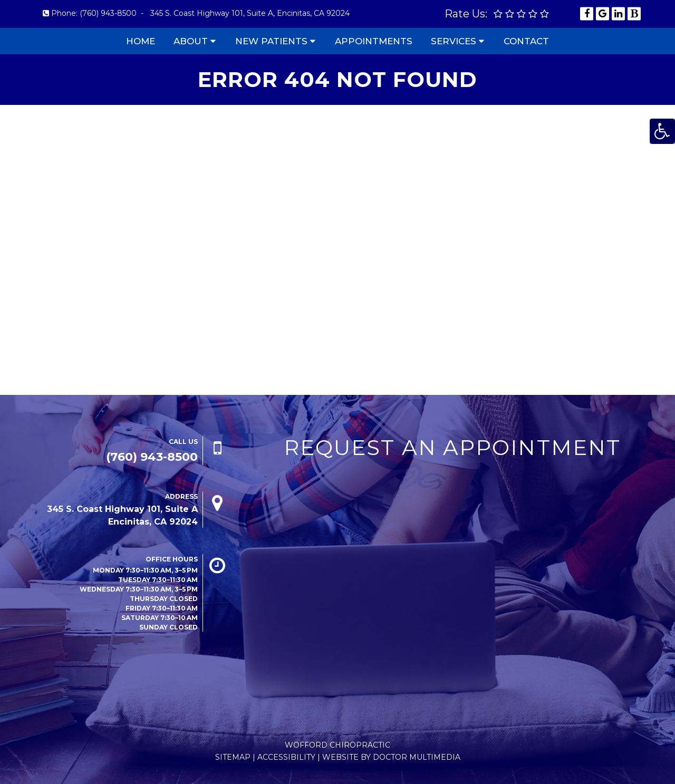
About (191, 41)
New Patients (271, 41)
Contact (526, 41)
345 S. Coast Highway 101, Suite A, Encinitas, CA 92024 (250, 13)
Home (141, 41)
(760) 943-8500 (108, 13)
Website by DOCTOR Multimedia (391, 757)
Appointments (374, 41)
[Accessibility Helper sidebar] (662, 131)
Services (454, 41)
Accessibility (286, 757)
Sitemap (233, 757)
